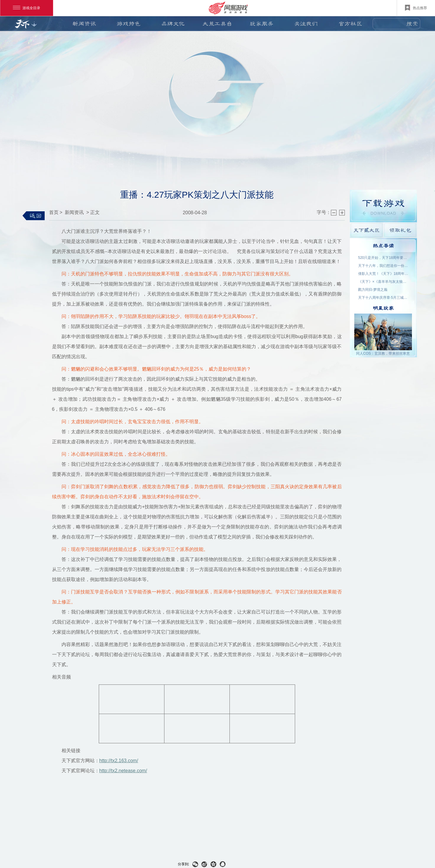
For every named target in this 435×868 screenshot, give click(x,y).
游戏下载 (383, 206)
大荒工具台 (217, 24)
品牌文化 (173, 24)
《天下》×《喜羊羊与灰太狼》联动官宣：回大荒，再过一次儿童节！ (383, 282)
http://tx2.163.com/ (119, 761)
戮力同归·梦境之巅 (373, 290)
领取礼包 (400, 230)
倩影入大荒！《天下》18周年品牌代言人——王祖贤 (383, 274)
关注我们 (306, 24)
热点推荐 (416, 8)
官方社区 (350, 24)
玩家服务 (262, 24)
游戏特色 (129, 24)
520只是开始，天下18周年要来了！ (383, 258)
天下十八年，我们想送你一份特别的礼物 (383, 266)
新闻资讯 (84, 24)
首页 (54, 212)
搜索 (412, 24)
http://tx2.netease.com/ (123, 771)
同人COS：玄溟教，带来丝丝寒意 (383, 353)
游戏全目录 (26, 8)
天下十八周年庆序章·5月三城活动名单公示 (383, 298)
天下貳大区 (367, 230)
